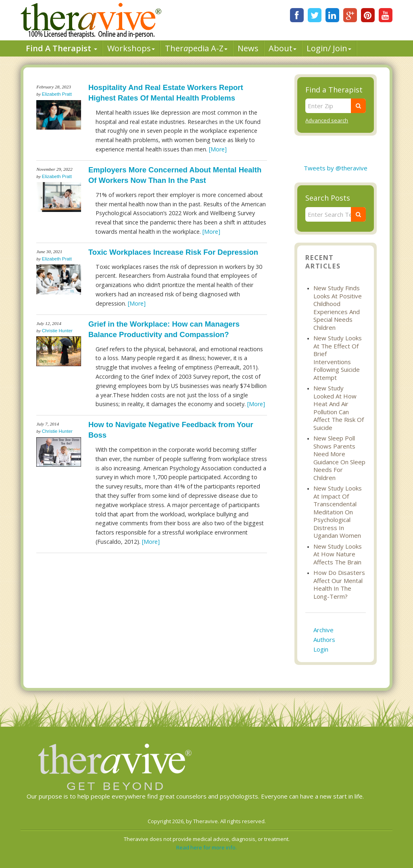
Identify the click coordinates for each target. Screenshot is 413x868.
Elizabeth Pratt (57, 94)
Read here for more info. (206, 847)
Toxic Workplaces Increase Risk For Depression (173, 252)
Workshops (131, 48)
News (248, 48)
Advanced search (327, 120)
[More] (218, 149)
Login (321, 649)
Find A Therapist (62, 48)
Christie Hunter (57, 331)
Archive (323, 630)
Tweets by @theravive (336, 168)
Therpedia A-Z (196, 48)
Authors (324, 639)
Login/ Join (329, 48)
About (283, 48)
